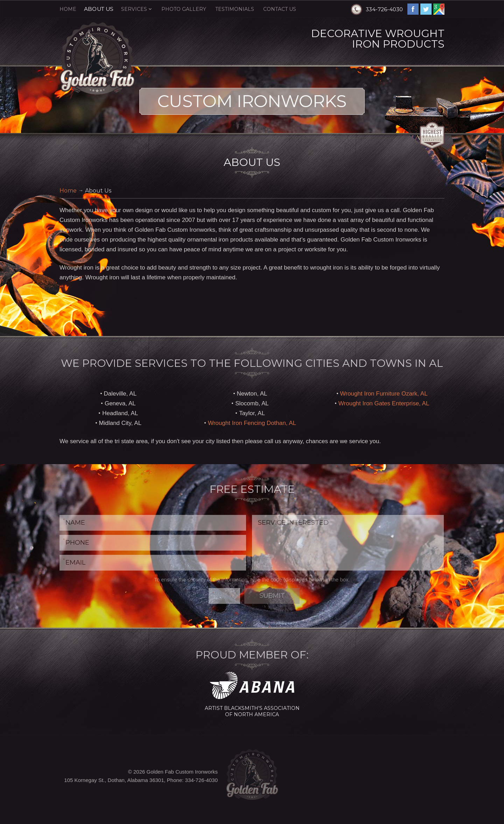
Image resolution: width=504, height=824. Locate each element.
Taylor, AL (252, 413)
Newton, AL (252, 394)
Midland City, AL (120, 423)
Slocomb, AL (252, 403)
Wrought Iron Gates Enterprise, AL (384, 403)
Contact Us (280, 9)
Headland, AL (120, 413)
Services (134, 9)
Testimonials (235, 9)
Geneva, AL (120, 403)
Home (68, 9)
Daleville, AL (120, 394)
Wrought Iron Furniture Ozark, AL (384, 394)
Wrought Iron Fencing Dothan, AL (252, 423)
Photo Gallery (184, 9)
